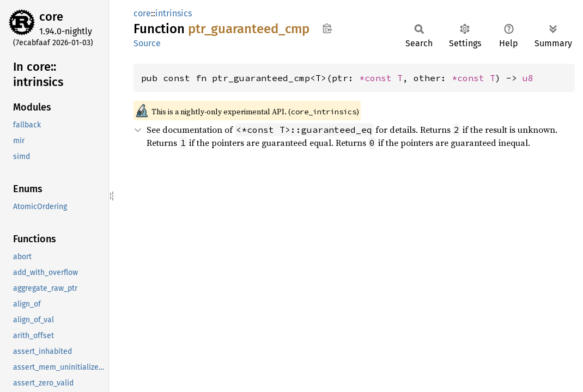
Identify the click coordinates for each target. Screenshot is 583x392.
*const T (381, 78)
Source (147, 43)
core (51, 17)
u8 (528, 78)
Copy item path (327, 28)
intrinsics (174, 13)
